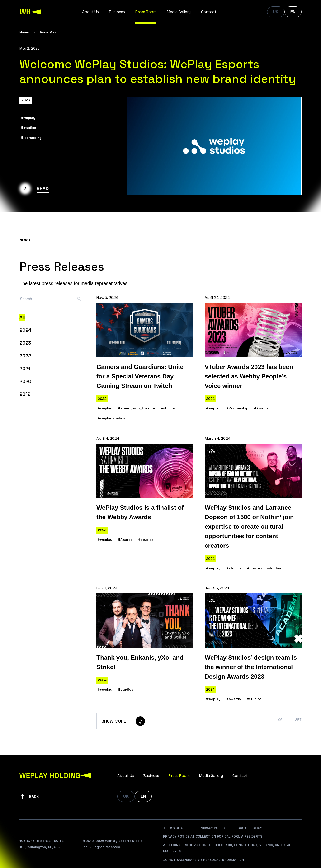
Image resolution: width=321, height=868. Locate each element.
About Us (90, 12)
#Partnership (237, 408)
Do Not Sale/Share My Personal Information (204, 860)
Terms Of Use (175, 828)
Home (24, 32)
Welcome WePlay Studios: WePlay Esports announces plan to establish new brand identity (158, 71)
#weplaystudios (111, 418)
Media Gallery (179, 12)
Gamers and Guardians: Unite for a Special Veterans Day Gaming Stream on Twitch (140, 376)
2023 (26, 100)
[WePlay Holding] (31, 12)
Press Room (146, 12)
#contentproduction (265, 568)
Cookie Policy (250, 828)
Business (117, 12)
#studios (28, 128)
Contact (209, 12)
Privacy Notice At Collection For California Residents (213, 836)
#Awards (261, 408)
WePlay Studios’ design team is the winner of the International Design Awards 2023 (251, 667)
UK (276, 12)
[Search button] (79, 299)
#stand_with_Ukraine (136, 408)
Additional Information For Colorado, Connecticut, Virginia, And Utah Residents (227, 848)
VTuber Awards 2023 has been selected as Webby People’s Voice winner (249, 376)
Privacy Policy (212, 828)
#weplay (28, 118)
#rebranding (31, 138)
